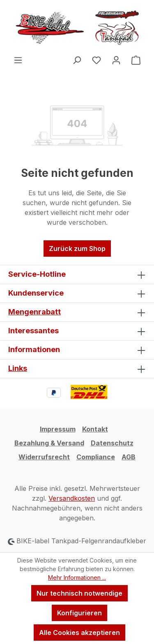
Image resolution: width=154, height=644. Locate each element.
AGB (129, 457)
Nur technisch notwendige (79, 593)
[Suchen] (77, 60)
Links (18, 368)
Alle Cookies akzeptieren (79, 633)
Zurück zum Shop (77, 249)
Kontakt (95, 429)
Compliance (96, 457)
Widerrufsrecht (44, 457)
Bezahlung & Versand (49, 443)
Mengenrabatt (34, 312)
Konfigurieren (79, 613)
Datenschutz (112, 443)
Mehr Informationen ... (77, 577)
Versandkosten (72, 498)
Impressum (58, 429)
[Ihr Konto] (116, 60)
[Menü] (18, 60)
